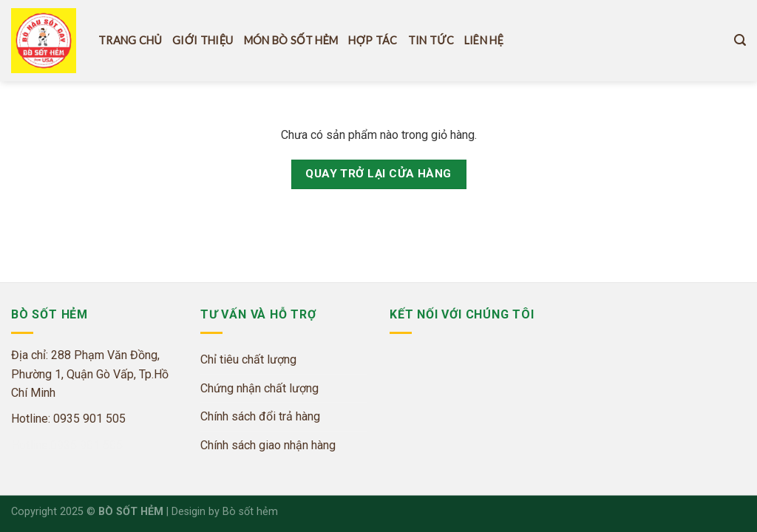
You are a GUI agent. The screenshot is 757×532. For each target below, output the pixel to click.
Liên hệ (484, 40)
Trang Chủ (130, 40)
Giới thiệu (203, 40)
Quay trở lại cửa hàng (378, 174)
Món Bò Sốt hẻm (291, 40)
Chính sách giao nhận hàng (268, 445)
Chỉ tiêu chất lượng (248, 359)
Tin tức (431, 40)
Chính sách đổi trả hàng (260, 416)
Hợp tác (373, 40)
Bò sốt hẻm (250, 512)
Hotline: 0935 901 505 (68, 419)
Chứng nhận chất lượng (259, 388)
